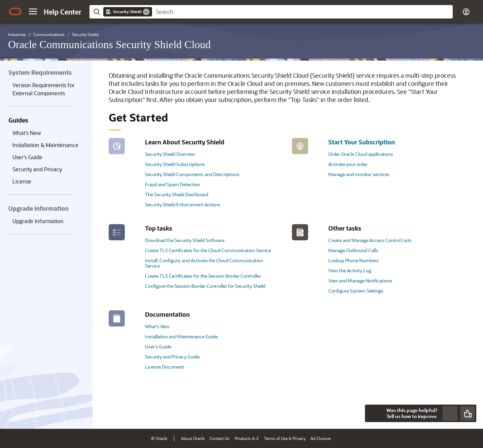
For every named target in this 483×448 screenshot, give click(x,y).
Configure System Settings (356, 291)
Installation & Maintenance (45, 145)
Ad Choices (321, 438)
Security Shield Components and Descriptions (192, 174)
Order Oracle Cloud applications (361, 154)
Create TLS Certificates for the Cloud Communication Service (208, 250)
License (22, 181)
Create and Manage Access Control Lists (370, 240)
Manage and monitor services (359, 174)
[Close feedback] (374, 413)
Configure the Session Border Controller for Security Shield (205, 286)
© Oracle (159, 438)
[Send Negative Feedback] (450, 413)
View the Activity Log (350, 270)
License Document (164, 367)
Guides (18, 120)
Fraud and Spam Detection (173, 184)
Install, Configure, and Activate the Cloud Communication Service (204, 263)
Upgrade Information (38, 221)
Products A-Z (247, 438)
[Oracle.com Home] (15, 11)
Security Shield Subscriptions (175, 164)
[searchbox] (302, 12)
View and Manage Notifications (360, 281)
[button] (33, 11)
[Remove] (146, 12)
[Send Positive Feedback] (468, 413)
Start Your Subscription (362, 142)
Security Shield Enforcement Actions (183, 204)
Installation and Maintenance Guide (181, 336)
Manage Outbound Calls (353, 250)
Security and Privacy (37, 169)
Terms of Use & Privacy (285, 438)
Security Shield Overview (170, 154)
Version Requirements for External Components (44, 89)
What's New (27, 133)
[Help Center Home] (63, 12)
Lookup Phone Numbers (354, 260)
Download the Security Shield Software (185, 240)
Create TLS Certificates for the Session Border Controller (203, 276)
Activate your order (348, 164)
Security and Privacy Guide (172, 357)
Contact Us (219, 438)
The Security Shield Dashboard (177, 194)
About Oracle (193, 438)
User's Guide (27, 157)
